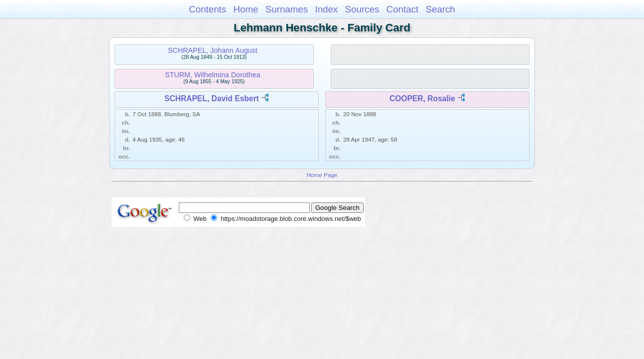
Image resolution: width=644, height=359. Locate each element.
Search (440, 9)
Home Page (322, 175)
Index (326, 9)
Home (246, 9)
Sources (362, 9)
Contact (403, 9)
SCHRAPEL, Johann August (213, 50)
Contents (207, 9)
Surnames (287, 9)
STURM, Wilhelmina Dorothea (212, 75)
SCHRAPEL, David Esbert (212, 98)
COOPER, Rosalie (422, 98)
